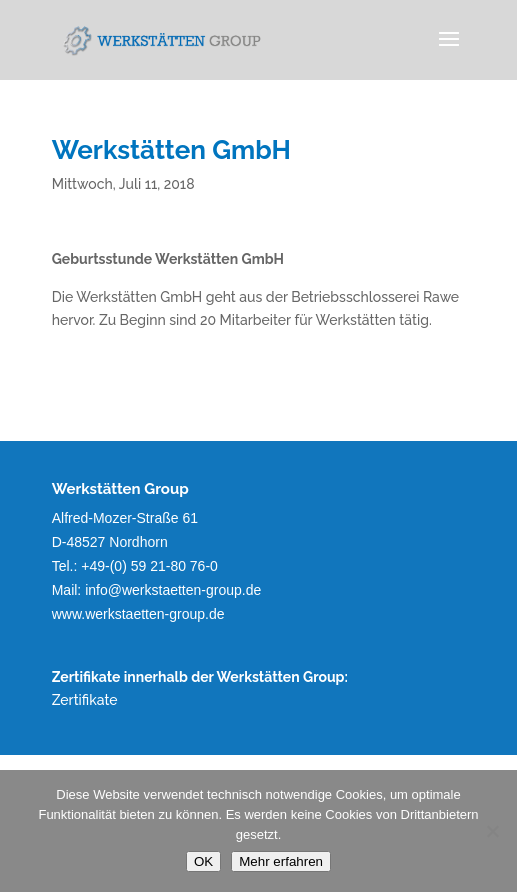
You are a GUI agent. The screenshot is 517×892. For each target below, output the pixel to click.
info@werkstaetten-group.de (173, 590)
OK (203, 861)
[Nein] (492, 831)
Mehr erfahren (281, 861)
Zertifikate (85, 700)
